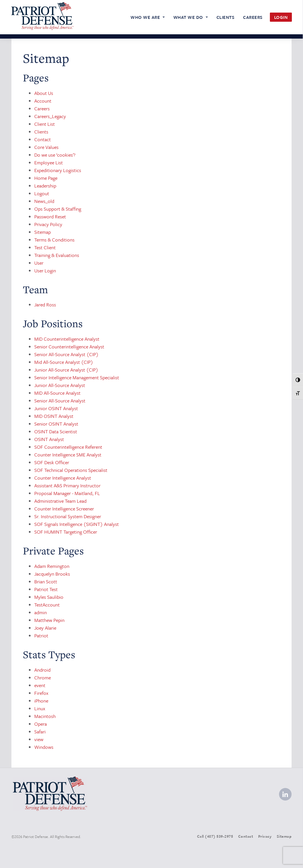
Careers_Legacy (50, 116)
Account (43, 101)
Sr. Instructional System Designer (68, 516)
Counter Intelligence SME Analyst (68, 455)
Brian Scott (46, 581)
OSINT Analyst (49, 439)
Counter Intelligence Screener (64, 509)
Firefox (41, 693)
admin (41, 612)
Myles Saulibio (49, 597)
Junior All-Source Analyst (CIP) (66, 370)
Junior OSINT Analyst (56, 408)
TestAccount (47, 605)
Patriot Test (46, 589)
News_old (44, 201)
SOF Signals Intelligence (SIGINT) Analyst (77, 524)
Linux (40, 708)
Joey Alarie (45, 628)
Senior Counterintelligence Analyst (69, 347)
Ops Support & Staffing (58, 209)
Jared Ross (45, 305)
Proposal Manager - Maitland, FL (67, 493)
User (39, 263)
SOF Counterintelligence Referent (68, 447)
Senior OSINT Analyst (56, 424)
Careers (253, 17)
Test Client (45, 247)
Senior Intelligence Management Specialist (77, 377)
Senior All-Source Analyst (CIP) (66, 354)
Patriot (41, 635)
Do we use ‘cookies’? (55, 155)
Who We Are (146, 17)
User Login (45, 271)
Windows (44, 747)
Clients (226, 17)
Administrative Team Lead (60, 501)
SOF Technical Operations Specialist (71, 470)
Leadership (45, 186)
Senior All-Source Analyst (60, 401)
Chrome (43, 678)
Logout (42, 193)
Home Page (46, 178)
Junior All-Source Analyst (60, 385)
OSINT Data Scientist (56, 431)
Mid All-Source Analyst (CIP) (64, 362)
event (40, 685)
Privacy (265, 836)
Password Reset (50, 216)
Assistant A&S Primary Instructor (67, 485)
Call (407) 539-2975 (215, 836)
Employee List (49, 162)
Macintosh (45, 716)
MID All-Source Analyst (57, 393)
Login (281, 17)
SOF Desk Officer (52, 462)
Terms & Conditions (54, 240)
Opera (41, 724)
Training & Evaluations (57, 255)
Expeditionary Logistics (58, 170)
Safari (40, 732)
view (39, 739)
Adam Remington (52, 566)
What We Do (189, 17)
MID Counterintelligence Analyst (67, 339)
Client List (45, 124)
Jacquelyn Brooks (52, 574)
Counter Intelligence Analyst (63, 478)
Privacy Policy (48, 224)
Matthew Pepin (49, 620)
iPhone (41, 701)
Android (42, 670)
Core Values (46, 147)
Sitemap (43, 232)
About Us (44, 93)
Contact (43, 139)
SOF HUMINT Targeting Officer (66, 532)
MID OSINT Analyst (54, 416)
